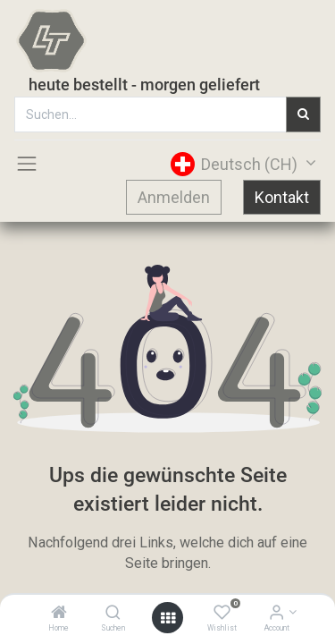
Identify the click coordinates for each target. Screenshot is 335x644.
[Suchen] (113, 614)
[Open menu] (168, 618)
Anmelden (174, 197)
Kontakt (282, 197)
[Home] (59, 614)
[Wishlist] (222, 614)
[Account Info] (276, 614)
